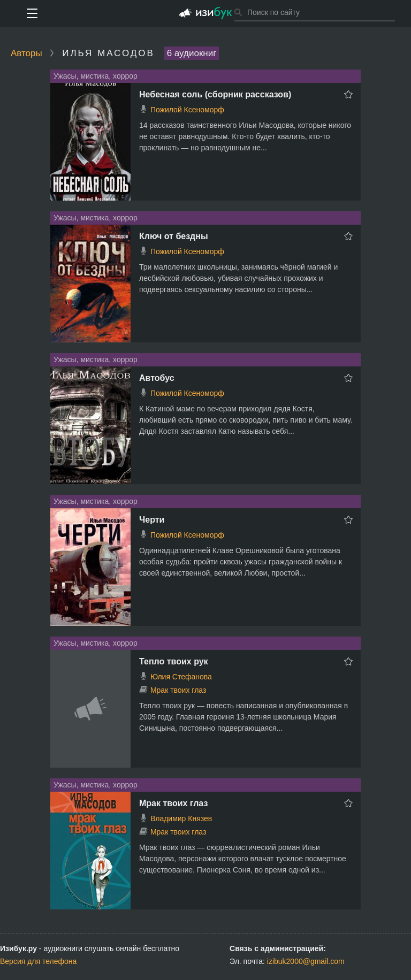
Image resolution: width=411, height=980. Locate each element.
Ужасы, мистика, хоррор (96, 76)
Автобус (157, 378)
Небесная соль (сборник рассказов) (215, 94)
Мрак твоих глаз (178, 690)
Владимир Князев (181, 818)
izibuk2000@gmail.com (306, 961)
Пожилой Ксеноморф (187, 110)
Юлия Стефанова (181, 677)
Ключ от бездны (174, 236)
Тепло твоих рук (174, 661)
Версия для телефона (38, 961)
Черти (152, 520)
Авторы (26, 53)
